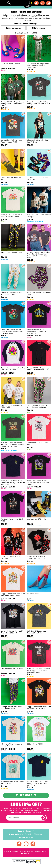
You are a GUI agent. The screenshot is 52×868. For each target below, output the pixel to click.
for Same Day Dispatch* (26, 834)
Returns (26, 837)
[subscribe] (44, 818)
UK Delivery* (26, 831)
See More (26, 795)
